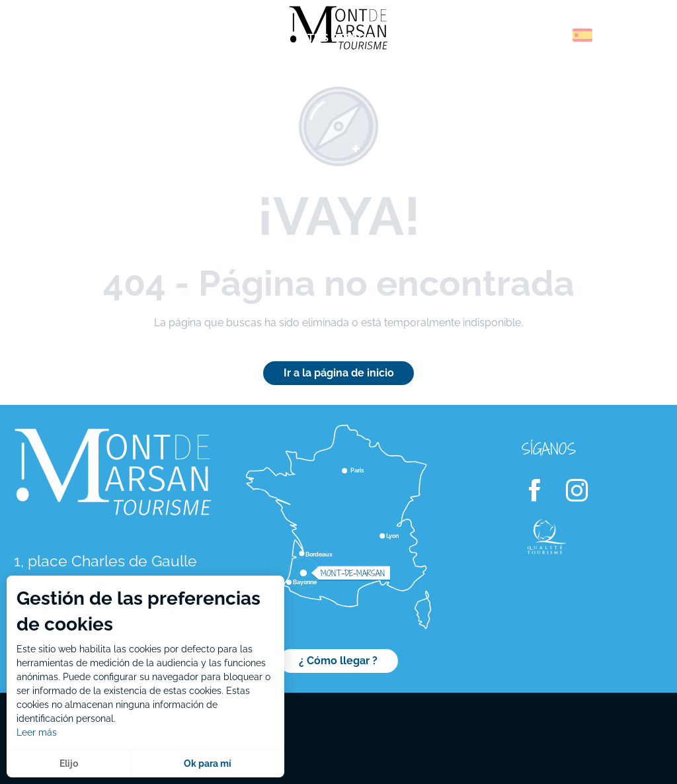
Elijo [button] (69, 763)
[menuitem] (66, 39)
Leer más (37, 732)
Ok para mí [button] (208, 763)
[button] (554, 35)
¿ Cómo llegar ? (338, 661)
